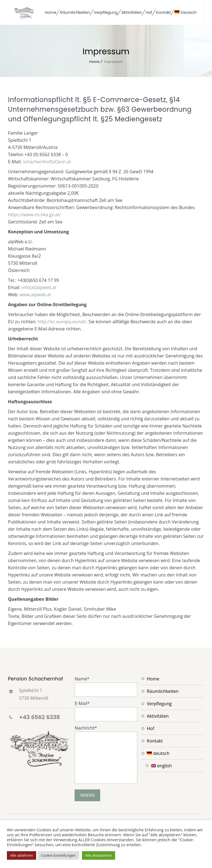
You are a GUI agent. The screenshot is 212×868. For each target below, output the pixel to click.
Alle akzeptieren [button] (99, 855)
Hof (149, 12)
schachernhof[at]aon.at (47, 162)
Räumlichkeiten (75, 12)
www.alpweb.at (35, 295)
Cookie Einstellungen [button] (58, 855)
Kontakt (163, 12)
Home (51, 12)
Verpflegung (106, 12)
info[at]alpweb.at (39, 287)
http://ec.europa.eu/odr (62, 322)
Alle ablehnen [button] (22, 855)
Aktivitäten (132, 12)
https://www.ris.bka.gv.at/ (34, 215)
